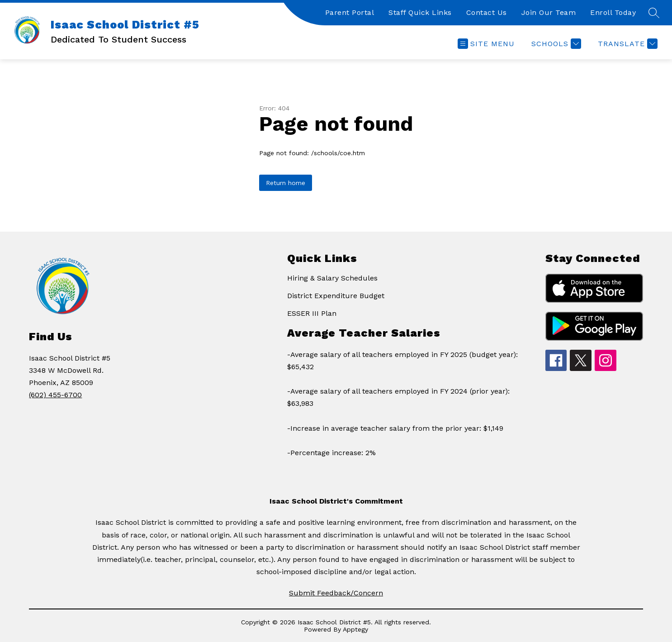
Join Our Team (549, 12)
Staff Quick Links (420, 12)
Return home (286, 183)
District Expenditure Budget (336, 296)
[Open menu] (486, 44)
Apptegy (355, 629)
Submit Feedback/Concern (336, 593)
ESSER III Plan (312, 313)
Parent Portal (350, 12)
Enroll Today (613, 12)
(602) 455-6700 (55, 395)
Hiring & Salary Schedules (332, 278)
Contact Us (487, 12)
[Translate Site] (627, 44)
